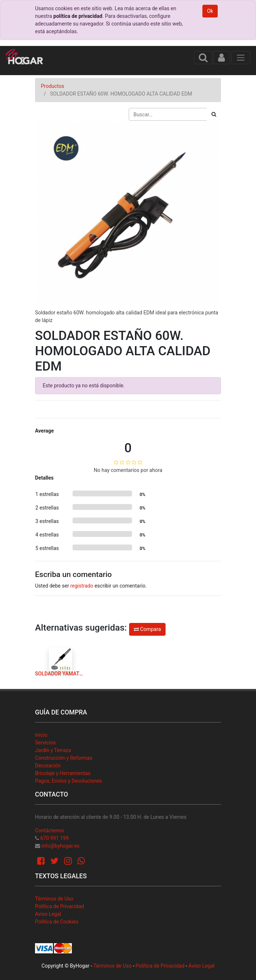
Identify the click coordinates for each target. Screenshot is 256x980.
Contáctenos (49, 830)
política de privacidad (78, 16)
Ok (210, 11)
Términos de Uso (54, 899)
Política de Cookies (57, 922)
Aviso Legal (48, 914)
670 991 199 (54, 838)
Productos (53, 86)
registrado (82, 586)
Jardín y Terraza (53, 750)
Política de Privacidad (59, 906)
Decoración (48, 766)
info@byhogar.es (60, 846)
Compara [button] (147, 629)
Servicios (45, 743)
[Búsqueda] (214, 114)
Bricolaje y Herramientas (63, 773)
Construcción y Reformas (64, 758)
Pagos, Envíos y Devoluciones (69, 781)
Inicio (41, 735)
